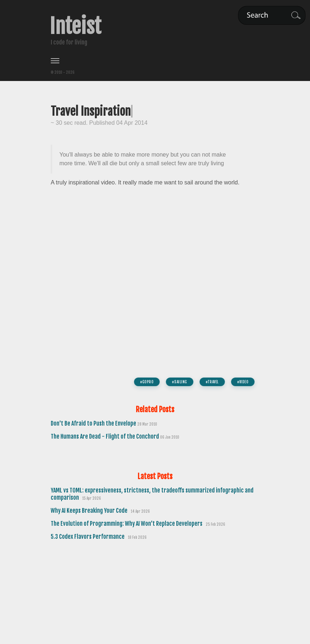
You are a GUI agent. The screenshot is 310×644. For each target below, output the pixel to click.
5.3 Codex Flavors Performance (88, 537)
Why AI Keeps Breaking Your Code (90, 511)
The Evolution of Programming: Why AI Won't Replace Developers (127, 524)
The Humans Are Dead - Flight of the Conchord (105, 436)
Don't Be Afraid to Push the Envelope (94, 423)
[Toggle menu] (155, 61)
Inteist (75, 26)
